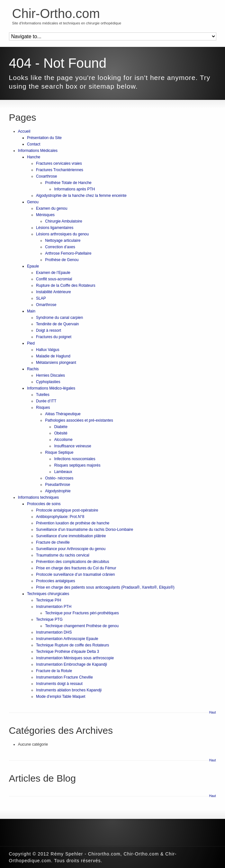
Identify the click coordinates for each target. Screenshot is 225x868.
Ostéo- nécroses (59, 478)
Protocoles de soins (44, 504)
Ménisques (45, 215)
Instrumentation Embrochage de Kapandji (72, 664)
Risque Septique (59, 452)
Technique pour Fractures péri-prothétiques (82, 613)
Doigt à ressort (49, 330)
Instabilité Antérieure (54, 292)
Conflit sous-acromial (54, 279)
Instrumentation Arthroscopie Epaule (67, 639)
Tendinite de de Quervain (57, 324)
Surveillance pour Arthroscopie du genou (71, 549)
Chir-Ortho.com (56, 13)
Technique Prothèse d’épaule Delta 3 (67, 652)
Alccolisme (63, 440)
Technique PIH (49, 600)
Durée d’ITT (46, 401)
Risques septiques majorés (77, 465)
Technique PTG (49, 619)
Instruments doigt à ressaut (59, 684)
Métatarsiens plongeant (56, 363)
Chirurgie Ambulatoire (63, 221)
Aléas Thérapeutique (63, 414)
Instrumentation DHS (54, 632)
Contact (34, 144)
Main (31, 311)
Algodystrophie (58, 491)
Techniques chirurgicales (48, 594)
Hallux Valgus (48, 350)
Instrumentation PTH (54, 607)
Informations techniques (38, 497)
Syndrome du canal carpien (59, 318)
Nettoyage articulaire (63, 241)
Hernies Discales (50, 375)
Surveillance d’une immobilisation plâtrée (71, 536)
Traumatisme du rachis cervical (63, 555)
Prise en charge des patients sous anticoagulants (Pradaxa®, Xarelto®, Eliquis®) (105, 587)
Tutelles (43, 395)
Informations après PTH (74, 189)
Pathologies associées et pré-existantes (79, 420)
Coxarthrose (46, 176)
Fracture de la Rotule (54, 671)
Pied (31, 343)
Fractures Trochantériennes (60, 170)
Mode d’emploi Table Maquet (61, 697)
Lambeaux (63, 472)
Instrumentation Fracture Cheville (64, 677)
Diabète (61, 427)
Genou (33, 202)
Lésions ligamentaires (55, 228)
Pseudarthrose (58, 485)
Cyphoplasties (48, 382)
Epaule (33, 266)
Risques (43, 408)
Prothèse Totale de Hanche (68, 183)
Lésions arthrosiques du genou (62, 234)
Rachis (33, 369)
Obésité (61, 433)
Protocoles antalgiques (55, 581)
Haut (213, 712)
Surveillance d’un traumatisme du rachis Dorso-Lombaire (85, 530)
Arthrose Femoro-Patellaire (68, 253)
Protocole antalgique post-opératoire (67, 510)
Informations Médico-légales (51, 388)
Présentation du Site (44, 138)
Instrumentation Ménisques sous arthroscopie (75, 658)
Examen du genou (52, 208)
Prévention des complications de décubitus (72, 562)
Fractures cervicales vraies (59, 163)
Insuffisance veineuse (72, 446)
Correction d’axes (60, 247)
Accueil (24, 131)
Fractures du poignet (54, 337)
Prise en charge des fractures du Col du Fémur (76, 568)
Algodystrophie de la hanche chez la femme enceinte (81, 196)
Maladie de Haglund (53, 356)
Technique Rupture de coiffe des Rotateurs (72, 645)
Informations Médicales (38, 151)
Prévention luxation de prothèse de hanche (73, 523)
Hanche (34, 157)
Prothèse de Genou (62, 260)
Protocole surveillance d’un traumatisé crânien (75, 574)
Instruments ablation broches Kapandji (69, 690)
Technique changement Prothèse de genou (82, 626)
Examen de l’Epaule (53, 273)
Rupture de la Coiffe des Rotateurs (66, 285)
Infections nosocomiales (75, 459)
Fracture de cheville (53, 542)
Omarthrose (46, 305)
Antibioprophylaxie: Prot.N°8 (60, 517)
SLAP (41, 298)
